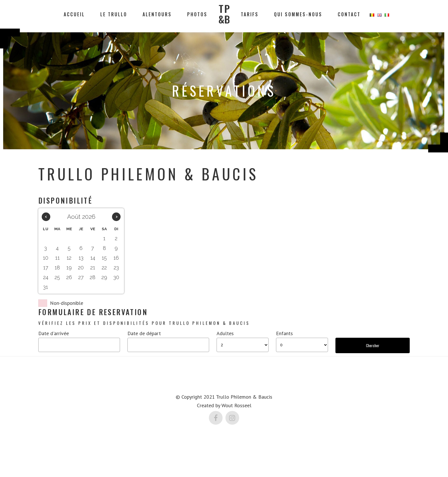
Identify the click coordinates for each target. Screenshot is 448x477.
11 (57, 258)
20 (81, 268)
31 (46, 287)
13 (81, 258)
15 (104, 258)
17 (46, 268)
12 (69, 258)
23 (116, 268)
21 (93, 268)
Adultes (225, 333)
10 (46, 258)
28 (93, 277)
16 (116, 258)
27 (81, 277)
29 (104, 277)
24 (46, 277)
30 (116, 277)
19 (69, 268)
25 (57, 277)
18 (57, 268)
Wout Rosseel (236, 405)
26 (69, 277)
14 (93, 258)
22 (104, 268)
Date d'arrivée (54, 333)
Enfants (284, 333)
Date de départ (144, 333)
